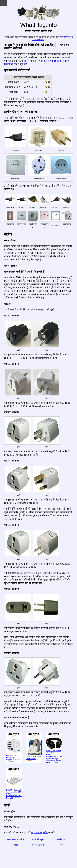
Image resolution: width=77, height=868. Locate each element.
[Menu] (3, 3)
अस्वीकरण (61, 839)
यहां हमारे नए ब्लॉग (39, 833)
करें (26, 64)
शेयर (61, 845)
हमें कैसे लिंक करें (38, 845)
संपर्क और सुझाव (38, 839)
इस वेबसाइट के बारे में (16, 839)
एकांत (16, 845)
